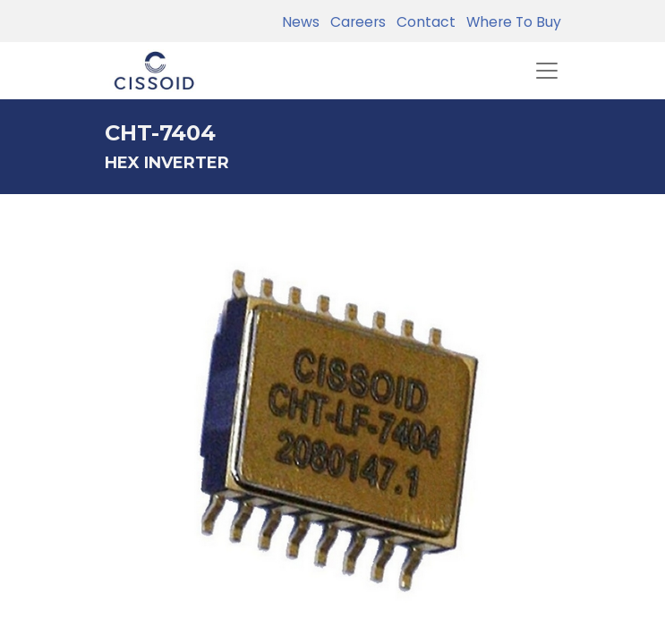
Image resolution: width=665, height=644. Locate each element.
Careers (354, 22)
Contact (422, 22)
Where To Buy (510, 22)
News (301, 22)
